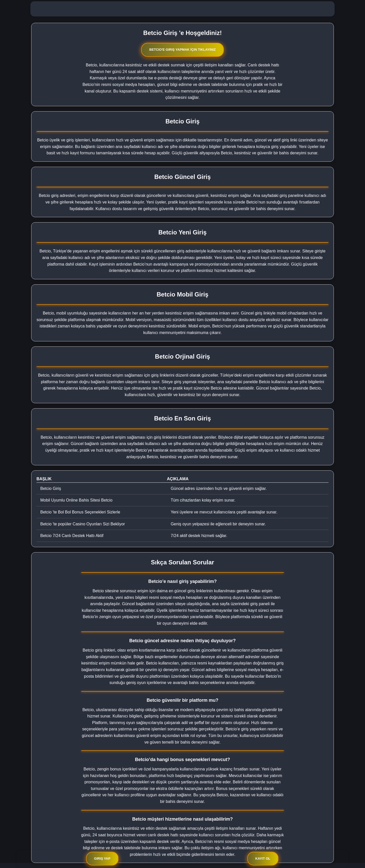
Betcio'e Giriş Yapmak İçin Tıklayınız (182, 50)
